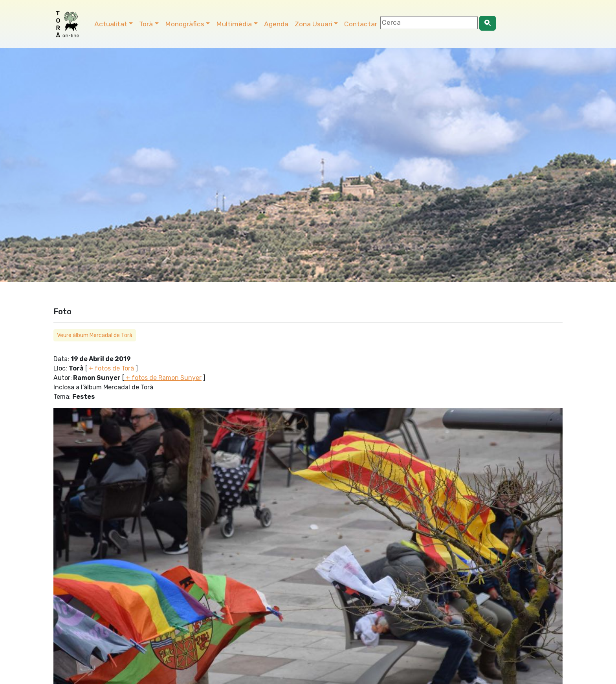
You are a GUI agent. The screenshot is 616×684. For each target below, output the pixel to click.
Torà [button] (146, 24)
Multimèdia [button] (234, 24)
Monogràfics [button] (185, 24)
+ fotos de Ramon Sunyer (163, 378)
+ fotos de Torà (111, 368)
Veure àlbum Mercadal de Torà (95, 335)
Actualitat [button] (111, 24)
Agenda (276, 24)
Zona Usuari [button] (313, 24)
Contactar (361, 24)
